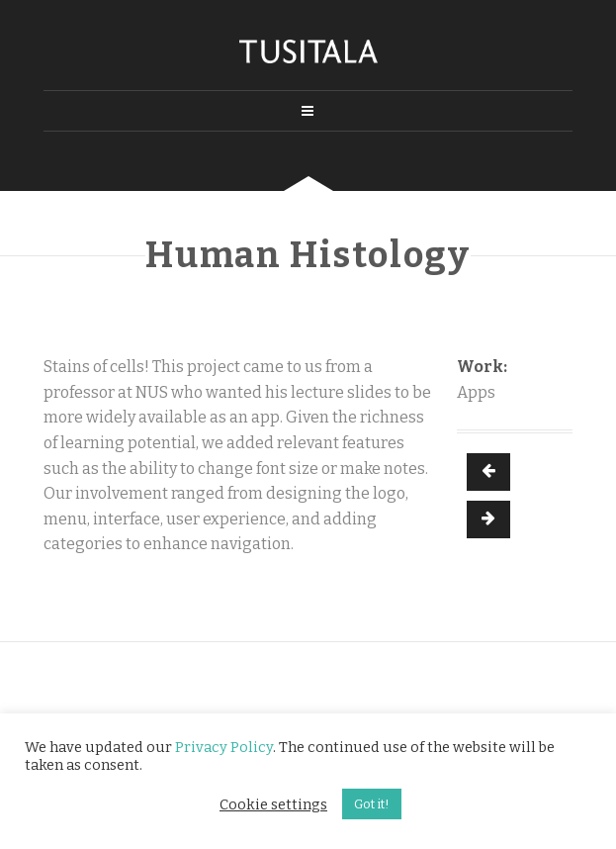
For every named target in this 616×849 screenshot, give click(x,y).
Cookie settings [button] (273, 804)
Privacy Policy (224, 747)
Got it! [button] (372, 804)
